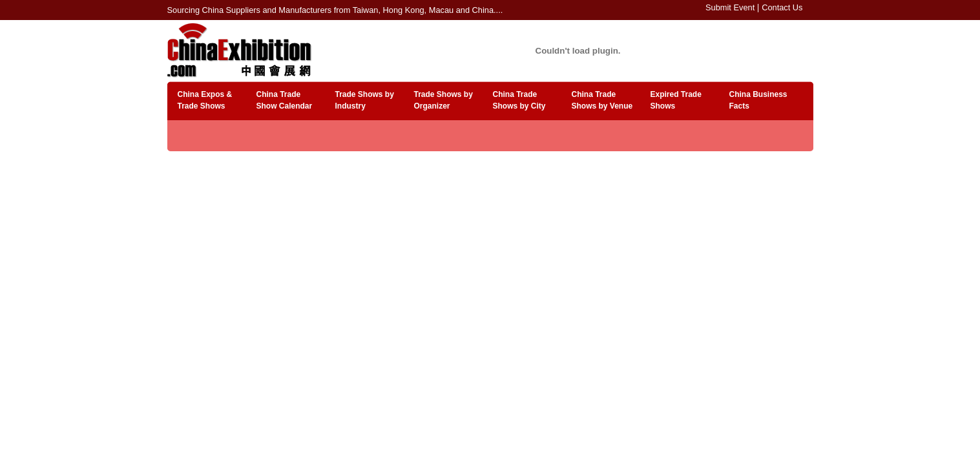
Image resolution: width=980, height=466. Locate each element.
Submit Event (730, 7)
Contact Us (782, 7)
